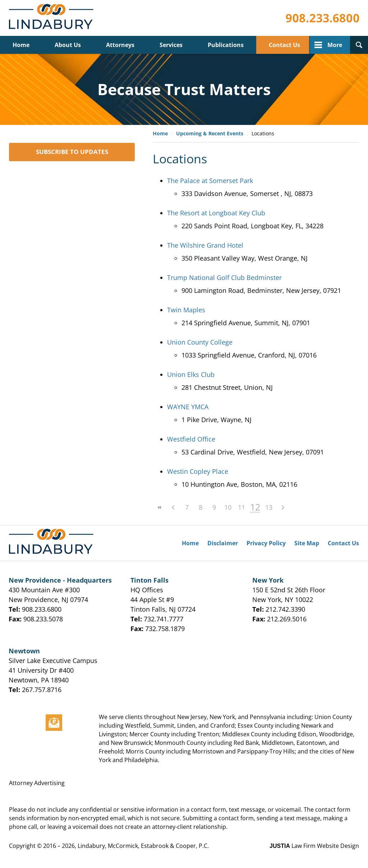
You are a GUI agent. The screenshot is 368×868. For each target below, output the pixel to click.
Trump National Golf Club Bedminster (224, 277)
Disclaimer (223, 543)
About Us (68, 45)
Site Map (307, 543)
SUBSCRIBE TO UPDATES (72, 152)
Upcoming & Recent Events (210, 133)
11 (241, 507)
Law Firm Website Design (314, 846)
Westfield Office (191, 439)
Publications (226, 45)
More (335, 45)
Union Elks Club (191, 374)
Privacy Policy (266, 543)
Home (21, 45)
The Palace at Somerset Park (210, 181)
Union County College (200, 342)
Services (171, 45)
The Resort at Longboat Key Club (216, 213)
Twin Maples (186, 310)
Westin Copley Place (198, 471)
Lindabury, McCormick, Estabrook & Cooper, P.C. (143, 846)
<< (160, 507)
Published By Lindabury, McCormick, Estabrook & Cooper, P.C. (322, 18)
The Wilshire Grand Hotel (205, 245)
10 (228, 507)
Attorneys (120, 45)
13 (269, 507)
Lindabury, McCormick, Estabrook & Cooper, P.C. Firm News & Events (53, 18)
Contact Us (284, 45)
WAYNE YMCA (188, 407)
